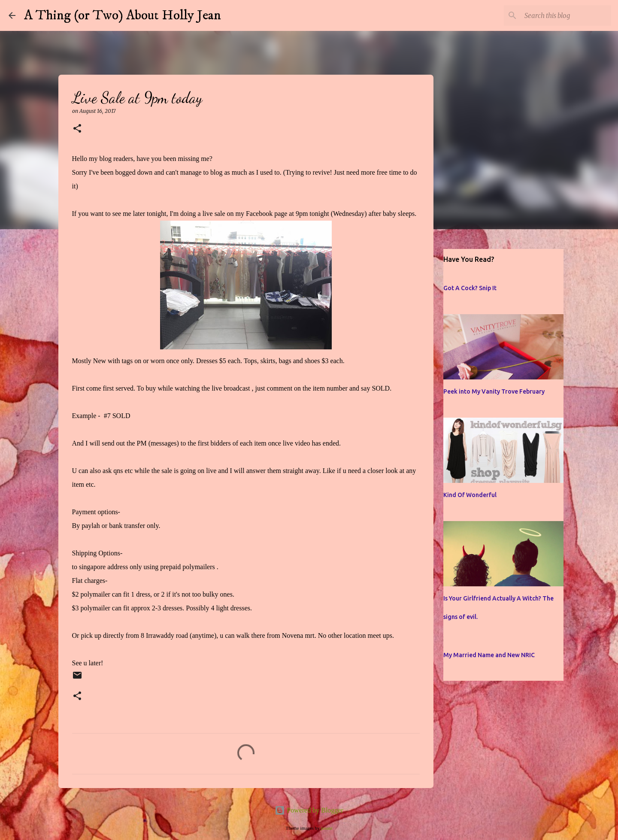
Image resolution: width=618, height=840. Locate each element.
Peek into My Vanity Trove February (494, 391)
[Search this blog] (566, 15)
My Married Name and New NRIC (489, 655)
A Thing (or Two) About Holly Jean (123, 15)
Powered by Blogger (309, 810)
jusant (327, 828)
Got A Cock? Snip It (470, 288)
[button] (77, 129)
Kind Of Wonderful (470, 495)
